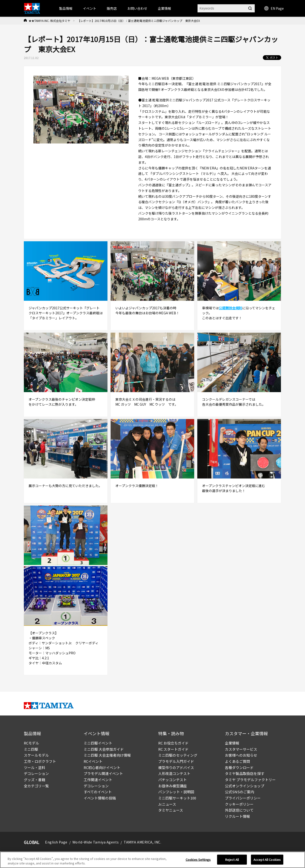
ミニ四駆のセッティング (178, 755)
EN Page (274, 8)
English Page (56, 842)
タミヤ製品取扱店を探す (245, 773)
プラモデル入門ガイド (176, 761)
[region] (152, 860)
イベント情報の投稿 (100, 798)
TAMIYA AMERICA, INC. (142, 842)
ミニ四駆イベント (98, 743)
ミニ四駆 (31, 749)
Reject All (232, 860)
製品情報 (66, 8)
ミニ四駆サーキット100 (177, 798)
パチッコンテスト (173, 780)
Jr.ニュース (167, 804)
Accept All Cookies (267, 860)
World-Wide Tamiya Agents (96, 842)
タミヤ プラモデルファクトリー (250, 780)
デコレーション (36, 773)
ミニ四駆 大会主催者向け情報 (107, 755)
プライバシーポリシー (243, 798)
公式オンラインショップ (245, 786)
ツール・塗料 (35, 767)
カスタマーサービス (241, 749)
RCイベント (93, 761)
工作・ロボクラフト (40, 761)
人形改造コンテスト (174, 773)
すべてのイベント (98, 792)
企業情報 (232, 743)
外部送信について (239, 810)
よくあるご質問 (237, 761)
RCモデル (31, 743)
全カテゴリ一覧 (36, 786)
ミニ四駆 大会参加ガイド (104, 749)
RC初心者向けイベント (102, 767)
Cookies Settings (198, 860)
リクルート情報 (237, 816)
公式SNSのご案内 (239, 792)
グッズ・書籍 (35, 780)
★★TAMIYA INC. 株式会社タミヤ (49, 21)
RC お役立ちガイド (173, 743)
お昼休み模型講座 (173, 786)
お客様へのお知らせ (241, 755)
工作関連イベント (98, 780)
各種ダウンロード (239, 767)
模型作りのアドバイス (176, 767)
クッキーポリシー (239, 804)
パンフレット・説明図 (176, 792)
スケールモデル (36, 755)
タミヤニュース (171, 810)
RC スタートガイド (173, 749)
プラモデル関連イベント (103, 773)
